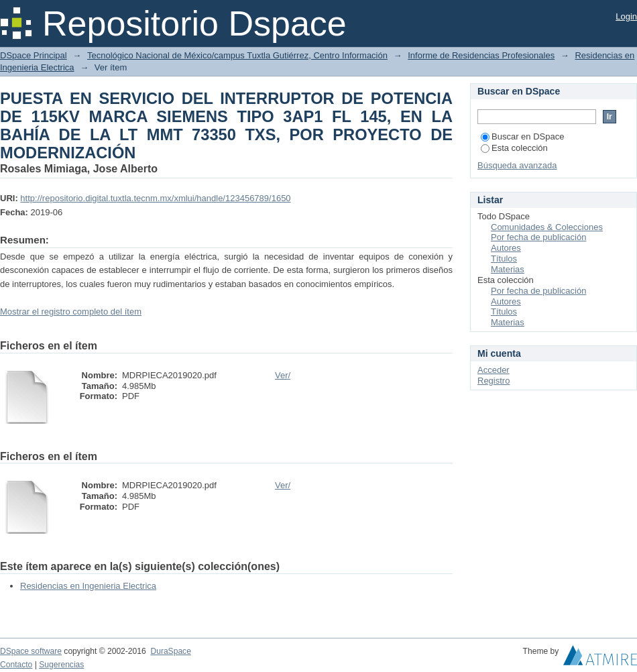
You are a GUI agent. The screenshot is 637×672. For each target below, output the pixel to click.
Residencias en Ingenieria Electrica (88, 586)
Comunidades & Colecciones (547, 227)
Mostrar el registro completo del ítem (71, 312)
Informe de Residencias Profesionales (481, 55)
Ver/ (283, 375)
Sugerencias (61, 665)
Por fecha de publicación (538, 237)
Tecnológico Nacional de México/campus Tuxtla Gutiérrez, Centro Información (237, 55)
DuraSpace (170, 651)
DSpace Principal (34, 55)
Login (626, 16)
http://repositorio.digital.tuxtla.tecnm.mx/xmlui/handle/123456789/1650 (155, 198)
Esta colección (514, 148)
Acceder (494, 370)
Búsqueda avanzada (517, 165)
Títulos (504, 259)
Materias (508, 269)
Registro (494, 381)
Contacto (16, 665)
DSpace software (31, 651)
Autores (506, 248)
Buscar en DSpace (522, 136)
